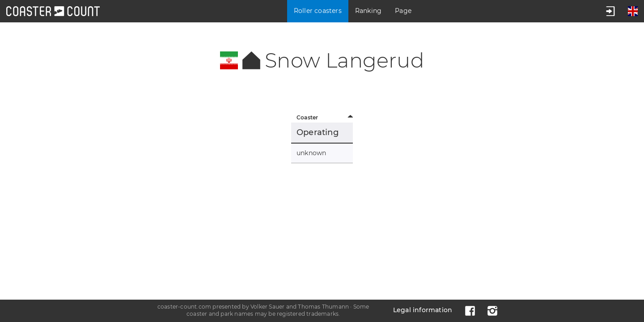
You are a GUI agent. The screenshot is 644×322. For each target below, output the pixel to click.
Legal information (423, 310)
